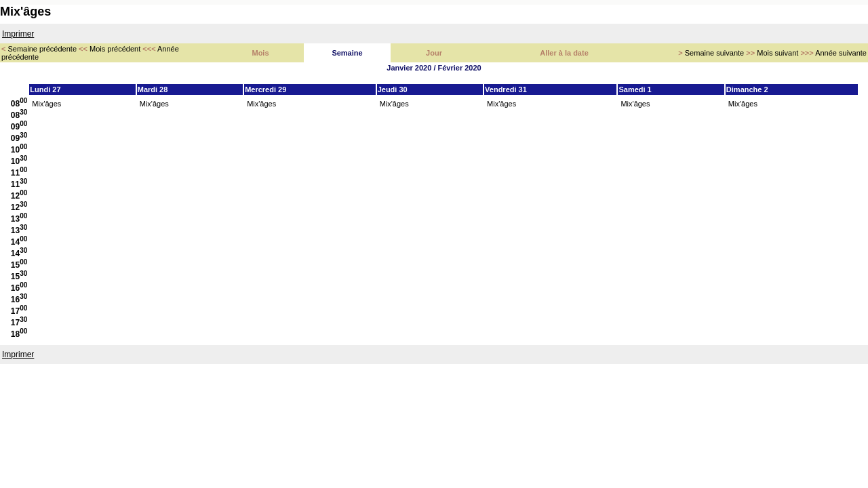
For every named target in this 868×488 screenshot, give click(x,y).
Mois (260, 53)
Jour (434, 53)
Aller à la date (564, 53)
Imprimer (18, 34)
